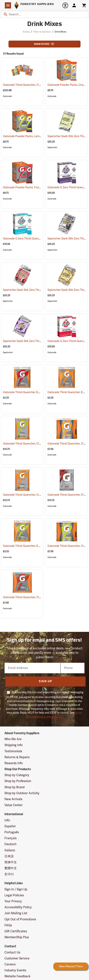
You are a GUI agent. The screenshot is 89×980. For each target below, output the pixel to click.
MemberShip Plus (17, 937)
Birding (26, 32)
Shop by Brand (14, 787)
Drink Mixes (60, 32)
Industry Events (15, 970)
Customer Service (17, 958)
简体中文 (11, 862)
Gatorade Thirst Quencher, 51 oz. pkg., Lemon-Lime (39, 444)
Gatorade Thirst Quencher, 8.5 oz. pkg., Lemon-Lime (40, 546)
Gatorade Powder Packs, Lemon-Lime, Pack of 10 (38, 136)
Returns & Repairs (17, 757)
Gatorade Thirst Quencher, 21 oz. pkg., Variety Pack (39, 85)
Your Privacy (13, 901)
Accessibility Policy (18, 907)
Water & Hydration (42, 32)
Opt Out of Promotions (20, 919)
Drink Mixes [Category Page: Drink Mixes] (45, 24)
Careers (10, 964)
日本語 (9, 856)
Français (11, 838)
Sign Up (45, 682)
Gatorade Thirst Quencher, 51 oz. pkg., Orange (36, 495)
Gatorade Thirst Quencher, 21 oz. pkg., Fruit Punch (39, 597)
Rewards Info (14, 763)
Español (10, 826)
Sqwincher (52, 147)
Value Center (14, 805)
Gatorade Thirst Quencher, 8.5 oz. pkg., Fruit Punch (39, 392)
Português (12, 832)
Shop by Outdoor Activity (22, 793)
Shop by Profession (18, 781)
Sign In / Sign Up (16, 889)
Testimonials (13, 751)
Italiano (10, 850)
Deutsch (10, 844)
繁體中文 (11, 868)
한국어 (9, 874)
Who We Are (13, 739)
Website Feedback (17, 976)
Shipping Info (14, 745)
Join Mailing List (16, 913)
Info (7, 820)
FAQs (8, 925)
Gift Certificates (16, 931)
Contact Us (12, 952)
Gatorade (7, 96)
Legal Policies (14, 895)
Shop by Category (17, 775)
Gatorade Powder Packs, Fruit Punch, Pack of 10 (38, 187)
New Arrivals (13, 799)
